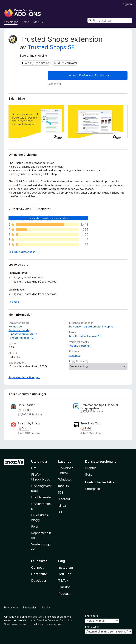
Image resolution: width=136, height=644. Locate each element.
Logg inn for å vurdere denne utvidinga (48, 218)
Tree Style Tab (90, 423)
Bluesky (64, 587)
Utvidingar (11, 22)
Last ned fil (54, 84)
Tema (25, 22)
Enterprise (93, 489)
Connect (37, 567)
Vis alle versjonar (80, 346)
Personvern (11, 607)
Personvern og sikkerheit (85, 327)
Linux (62, 506)
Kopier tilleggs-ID (21, 338)
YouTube (65, 574)
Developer (39, 581)
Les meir (14, 302)
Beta (89, 475)
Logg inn (127, 4)
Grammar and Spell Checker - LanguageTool (100, 407)
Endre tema (92, 627)
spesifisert (37, 617)
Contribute (39, 574)
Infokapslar (30, 607)
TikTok (63, 581)
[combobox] (110, 20)
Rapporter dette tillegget (24, 377)
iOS (61, 492)
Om (34, 468)
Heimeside (15, 327)
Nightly (90, 468)
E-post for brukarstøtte (23, 334)
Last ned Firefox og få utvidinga (88, 75)
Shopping (108, 327)
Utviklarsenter (42, 497)
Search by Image (29, 423)
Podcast (64, 594)
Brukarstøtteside (19, 330)
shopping (75, 355)
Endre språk (92, 616)
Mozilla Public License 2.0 (85, 336)
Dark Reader (26, 405)
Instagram (66, 567)
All (60, 512)
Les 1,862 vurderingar (22, 252)
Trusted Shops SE (51, 47)
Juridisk (46, 607)
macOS (64, 486)
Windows (65, 479)
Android (64, 499)
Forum (36, 526)
